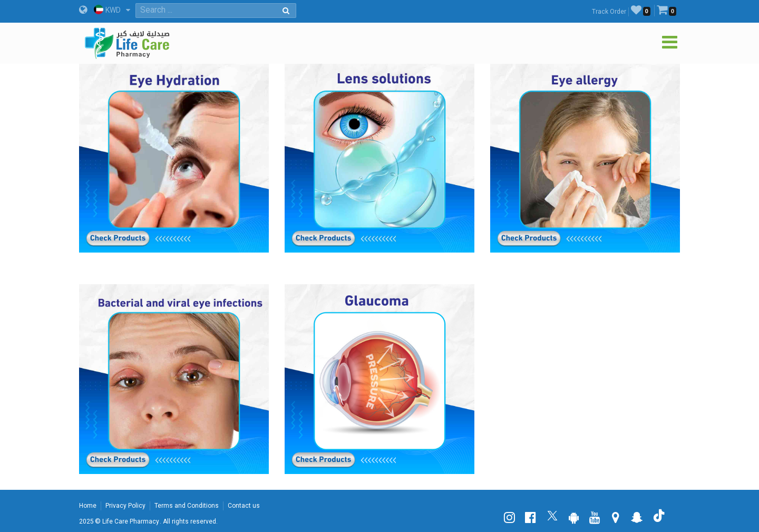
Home (88, 506)
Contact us (244, 506)
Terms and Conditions (187, 506)
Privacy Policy (125, 506)
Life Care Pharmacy (131, 521)
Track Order (609, 12)
